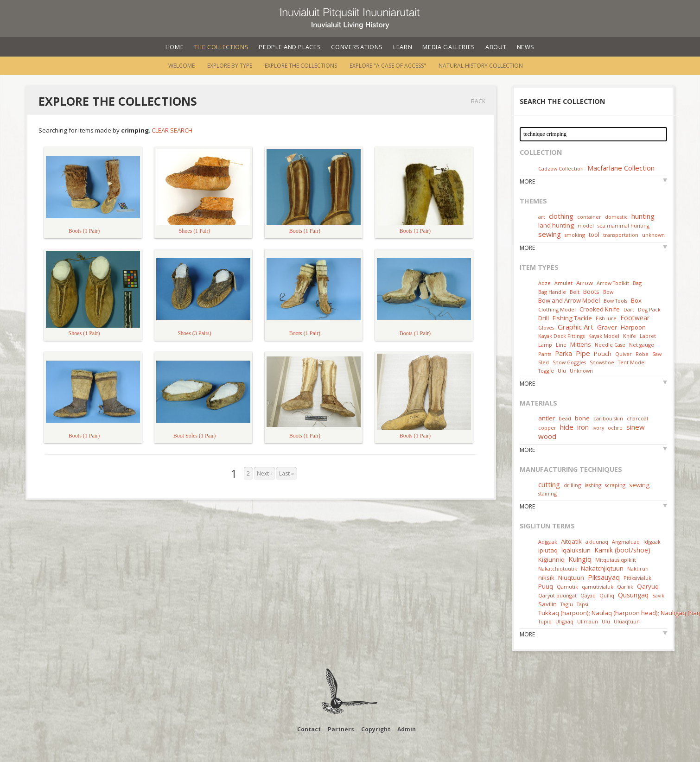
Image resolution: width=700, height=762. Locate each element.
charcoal (637, 418)
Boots (591, 292)
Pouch (603, 354)
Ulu (562, 371)
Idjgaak (652, 542)
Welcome (181, 66)
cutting (549, 484)
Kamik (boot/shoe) (622, 550)
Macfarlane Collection (621, 168)
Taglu (567, 604)
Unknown (581, 371)
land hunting (556, 225)
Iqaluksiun (576, 550)
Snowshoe (602, 362)
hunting (643, 216)
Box (636, 300)
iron (583, 427)
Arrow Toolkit (613, 283)
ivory (598, 428)
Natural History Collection (481, 66)
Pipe (583, 353)
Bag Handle (552, 292)
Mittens (581, 344)
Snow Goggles (569, 362)
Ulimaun (588, 621)
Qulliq (607, 595)
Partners (341, 729)
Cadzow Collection (561, 168)
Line (561, 345)
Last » (286, 473)
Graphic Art (576, 327)
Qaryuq (648, 586)
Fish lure (606, 318)
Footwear (635, 318)
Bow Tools (615, 301)
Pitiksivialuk (637, 578)
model (586, 225)
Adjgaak (548, 542)
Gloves (546, 327)
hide (567, 427)
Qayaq (588, 595)
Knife (630, 336)
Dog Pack (649, 309)
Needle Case (610, 345)
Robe (642, 354)
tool (594, 235)
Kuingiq (580, 559)
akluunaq (597, 542)
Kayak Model (604, 336)
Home (175, 47)
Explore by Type (230, 66)
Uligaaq (564, 621)
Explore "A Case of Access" (388, 66)
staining (547, 493)
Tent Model (632, 362)
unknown (653, 235)
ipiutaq (548, 550)
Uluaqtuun (627, 621)
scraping (615, 485)
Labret (648, 336)
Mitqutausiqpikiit (616, 560)
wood (547, 436)
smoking (575, 235)
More (527, 181)
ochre (615, 428)
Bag (637, 283)
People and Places (290, 47)
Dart (629, 309)
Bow (608, 292)
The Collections (222, 47)
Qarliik (625, 587)
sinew (636, 427)
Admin (407, 729)
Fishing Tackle (572, 318)
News (526, 47)
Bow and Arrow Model (569, 300)
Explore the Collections (301, 66)
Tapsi (582, 604)
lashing (593, 485)
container (589, 217)
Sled (544, 362)
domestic (616, 217)
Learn (403, 47)
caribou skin (608, 418)
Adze (544, 283)
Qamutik (567, 587)
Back (478, 101)
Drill (544, 318)
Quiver (624, 354)
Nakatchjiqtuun (602, 568)
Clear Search (172, 130)
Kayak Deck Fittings (561, 336)
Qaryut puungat (557, 595)
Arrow (585, 283)
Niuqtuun (571, 578)
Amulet (563, 283)
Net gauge (642, 345)
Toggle (546, 371)
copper (547, 428)
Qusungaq (633, 595)
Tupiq (545, 621)
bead (565, 418)
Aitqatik (571, 541)
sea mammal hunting (624, 225)
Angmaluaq (626, 542)
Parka (563, 353)
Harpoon (633, 327)
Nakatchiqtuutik (558, 568)
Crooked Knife (600, 309)
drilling (572, 485)
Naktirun (638, 568)
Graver (607, 327)
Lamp (545, 345)
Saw (657, 354)
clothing (561, 216)
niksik (546, 578)
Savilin (547, 604)
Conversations (357, 47)
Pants (545, 354)
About (496, 47)
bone (582, 418)
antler (547, 418)
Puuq (546, 586)
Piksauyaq (604, 577)
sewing (550, 234)
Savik (658, 595)
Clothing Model (557, 309)
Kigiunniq (551, 559)
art (542, 217)
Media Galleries (449, 47)
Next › (264, 473)
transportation (621, 235)
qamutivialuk (598, 587)
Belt (575, 292)
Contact (309, 729)
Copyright (376, 729)
